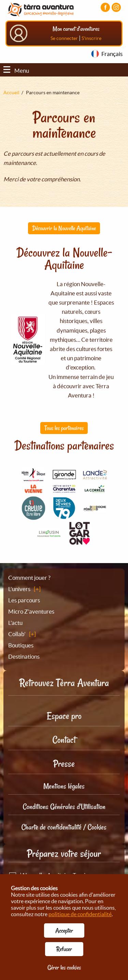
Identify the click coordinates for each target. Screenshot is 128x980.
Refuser (64, 949)
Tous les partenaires (64, 428)
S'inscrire (91, 38)
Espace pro (64, 716)
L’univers (19, 589)
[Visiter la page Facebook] (105, 7)
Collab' (17, 634)
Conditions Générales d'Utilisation (64, 807)
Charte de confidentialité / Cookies (64, 827)
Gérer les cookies (64, 967)
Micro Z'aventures (31, 611)
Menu (16, 71)
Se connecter (64, 38)
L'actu (15, 623)
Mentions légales (64, 786)
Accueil (11, 93)
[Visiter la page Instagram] (116, 7)
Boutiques (21, 645)
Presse (64, 764)
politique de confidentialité (80, 914)
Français (112, 54)
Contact (64, 740)
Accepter (64, 930)
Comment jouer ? (29, 578)
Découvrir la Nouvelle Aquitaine (64, 228)
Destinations (24, 656)
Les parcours (24, 600)
